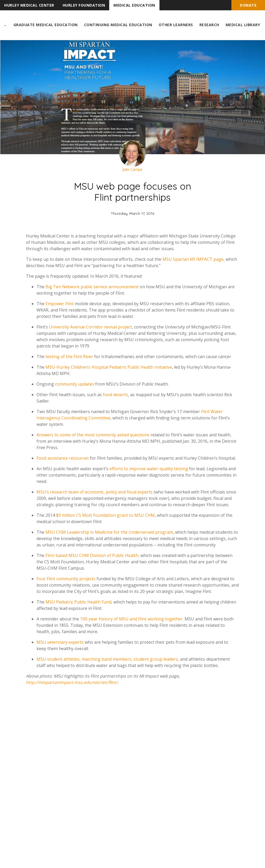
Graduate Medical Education (46, 25)
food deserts (115, 395)
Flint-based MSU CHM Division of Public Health (92, 555)
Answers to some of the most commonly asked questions (93, 435)
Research (209, 25)
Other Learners (176, 25)
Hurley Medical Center (29, 5)
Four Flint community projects (66, 579)
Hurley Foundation (84, 5)
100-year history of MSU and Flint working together (131, 619)
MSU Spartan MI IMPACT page (193, 259)
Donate (248, 5)
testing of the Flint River (69, 357)
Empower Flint (60, 304)
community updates (75, 384)
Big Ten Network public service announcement (92, 287)
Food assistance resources (63, 458)
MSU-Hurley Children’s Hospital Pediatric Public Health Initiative (109, 367)
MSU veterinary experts (60, 642)
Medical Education (134, 5)
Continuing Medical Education (118, 25)
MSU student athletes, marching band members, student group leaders (107, 659)
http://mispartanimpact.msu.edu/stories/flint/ (72, 682)
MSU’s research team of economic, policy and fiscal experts (95, 492)
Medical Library (243, 25)
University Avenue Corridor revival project (90, 327)
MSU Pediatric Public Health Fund (78, 602)
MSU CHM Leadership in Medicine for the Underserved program (109, 532)
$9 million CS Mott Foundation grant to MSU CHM (105, 515)
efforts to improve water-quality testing (149, 469)
